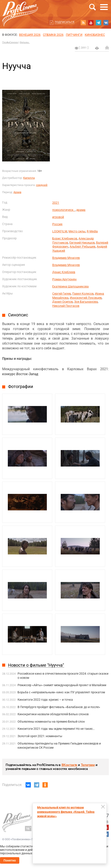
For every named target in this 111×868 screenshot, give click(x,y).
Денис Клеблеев (64, 272)
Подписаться (65, 22)
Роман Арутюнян (64, 279)
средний (42, 185)
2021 (56, 203)
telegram (98, 23)
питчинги (74, 35)
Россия (57, 224)
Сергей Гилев (62, 294)
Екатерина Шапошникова (70, 286)
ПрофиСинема (10, 42)
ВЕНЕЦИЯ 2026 (30, 35)
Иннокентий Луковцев (86, 298)
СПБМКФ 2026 (53, 35)
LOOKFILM (60, 231)
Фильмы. (25, 42)
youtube (91, 23)
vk (106, 23)
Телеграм (88, 765)
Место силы (77, 231)
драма (81, 210)
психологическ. (64, 210)
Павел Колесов (83, 294)
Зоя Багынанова (86, 302)
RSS (83, 23)
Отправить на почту (107, 48)
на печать (97, 48)
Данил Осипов (63, 302)
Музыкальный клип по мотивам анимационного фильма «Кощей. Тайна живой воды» (66, 812)
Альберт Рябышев (82, 247)
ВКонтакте (69, 765)
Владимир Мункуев (66, 258)
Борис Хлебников (65, 238)
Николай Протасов (66, 306)
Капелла (29, 178)
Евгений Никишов (82, 243)
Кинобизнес (95, 35)
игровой (58, 217)
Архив (17, 192)
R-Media (92, 231)
